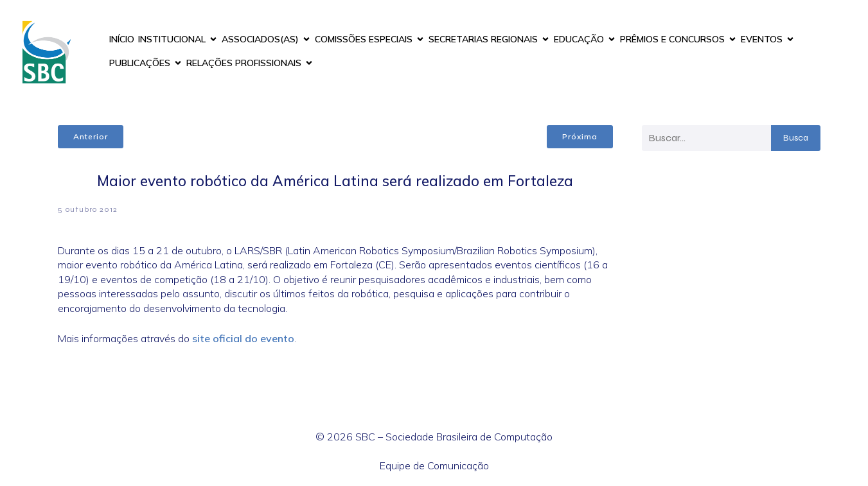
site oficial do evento (243, 338)
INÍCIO (122, 39)
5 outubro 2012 (88, 209)
